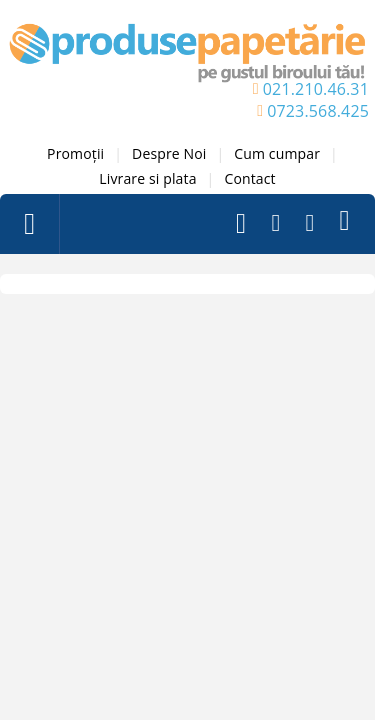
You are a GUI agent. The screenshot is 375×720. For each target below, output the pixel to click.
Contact (249, 178)
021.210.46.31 (316, 89)
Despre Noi (169, 153)
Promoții (75, 153)
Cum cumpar (277, 153)
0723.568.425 (318, 111)
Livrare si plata (147, 178)
